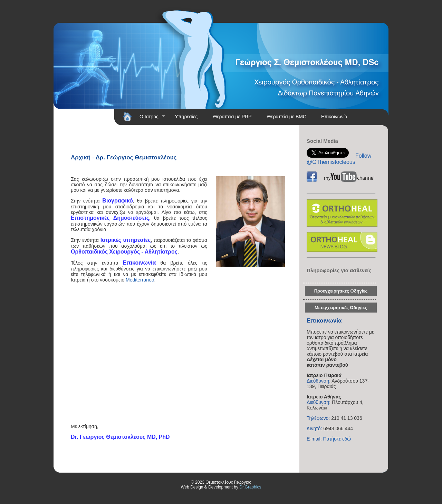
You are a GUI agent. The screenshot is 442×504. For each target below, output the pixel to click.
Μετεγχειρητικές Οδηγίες (341, 308)
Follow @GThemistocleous (339, 159)
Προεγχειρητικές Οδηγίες (341, 291)
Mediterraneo (140, 280)
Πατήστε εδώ (337, 439)
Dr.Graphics (250, 487)
